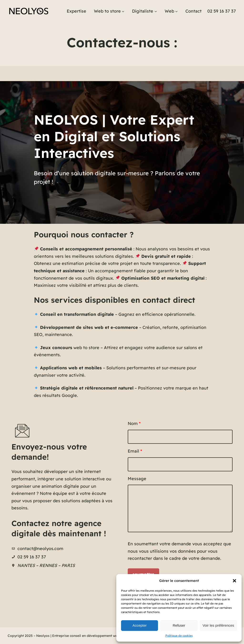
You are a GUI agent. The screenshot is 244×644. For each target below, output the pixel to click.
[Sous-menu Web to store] (123, 11)
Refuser (179, 625)
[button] (234, 581)
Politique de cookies (179, 636)
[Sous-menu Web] (176, 11)
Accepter (140, 625)
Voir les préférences (218, 625)
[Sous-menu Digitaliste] (156, 11)
